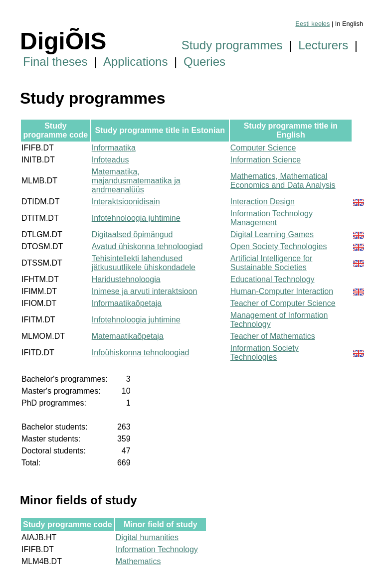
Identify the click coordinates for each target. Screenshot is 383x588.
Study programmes (232, 45)
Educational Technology (273, 279)
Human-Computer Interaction (282, 291)
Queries (204, 62)
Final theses (55, 62)
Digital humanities (147, 537)
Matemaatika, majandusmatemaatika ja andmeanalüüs (136, 181)
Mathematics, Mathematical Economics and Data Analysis (283, 181)
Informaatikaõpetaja (127, 303)
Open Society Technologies (279, 246)
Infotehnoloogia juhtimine (136, 218)
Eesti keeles (312, 24)
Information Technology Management (272, 218)
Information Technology (157, 549)
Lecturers (323, 45)
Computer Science (263, 148)
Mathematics (138, 561)
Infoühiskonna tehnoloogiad (141, 353)
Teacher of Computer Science (283, 303)
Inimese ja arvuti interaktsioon (145, 291)
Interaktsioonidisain (126, 202)
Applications (135, 62)
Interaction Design (263, 202)
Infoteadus (110, 160)
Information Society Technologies (265, 353)
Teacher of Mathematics (273, 336)
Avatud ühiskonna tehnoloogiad (147, 246)
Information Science (266, 160)
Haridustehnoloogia (126, 279)
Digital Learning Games (272, 234)
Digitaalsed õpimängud (132, 234)
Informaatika (114, 148)
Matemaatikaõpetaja (128, 336)
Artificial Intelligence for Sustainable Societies (272, 263)
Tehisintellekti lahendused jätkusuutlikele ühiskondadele (144, 263)
